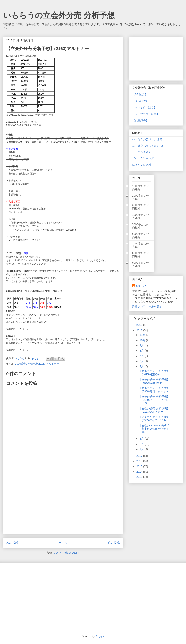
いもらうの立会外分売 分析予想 (59, 15)
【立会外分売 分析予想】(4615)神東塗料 (154, 373)
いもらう (141, 286)
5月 (142, 361)
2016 (140, 461)
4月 (142, 366)
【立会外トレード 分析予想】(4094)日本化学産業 (154, 429)
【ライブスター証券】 (146, 114)
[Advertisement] (63, 504)
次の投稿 (12, 543)
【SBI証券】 (140, 94)
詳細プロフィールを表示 (147, 306)
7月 (142, 356)
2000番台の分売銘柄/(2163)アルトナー (37, 364)
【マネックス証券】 (144, 107)
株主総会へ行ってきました (148, 146)
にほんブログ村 (142, 165)
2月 (142, 444)
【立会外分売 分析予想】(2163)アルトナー (154, 410)
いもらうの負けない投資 (147, 139)
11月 (143, 335)
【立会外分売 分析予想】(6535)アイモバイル (154, 419)
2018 (140, 330)
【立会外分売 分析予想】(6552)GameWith (154, 381)
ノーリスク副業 (142, 152)
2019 (140, 325)
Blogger (100, 636)
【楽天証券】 (140, 101)
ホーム (63, 543)
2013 (140, 477)
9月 (142, 345)
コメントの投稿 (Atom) (66, 553)
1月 (142, 449)
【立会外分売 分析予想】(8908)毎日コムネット (154, 390)
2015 (140, 466)
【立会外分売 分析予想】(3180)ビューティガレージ (154, 400)
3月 (142, 439)
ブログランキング (143, 158)
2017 (140, 456)
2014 (140, 472)
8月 (142, 351)
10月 (143, 340)
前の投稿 (114, 543)
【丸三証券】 (140, 121)
